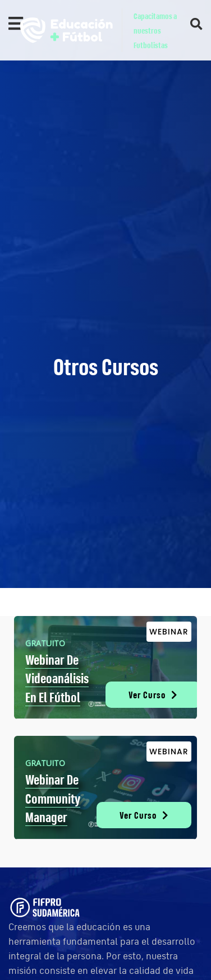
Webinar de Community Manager (53, 798)
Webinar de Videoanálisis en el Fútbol (57, 678)
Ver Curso (153, 695)
